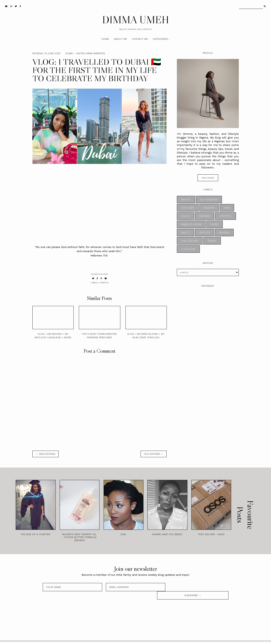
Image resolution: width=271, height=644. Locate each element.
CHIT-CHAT (188, 208)
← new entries (46, 454)
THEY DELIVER (190, 241)
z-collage (188, 249)
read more (208, 178)
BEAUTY (186, 200)
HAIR (227, 208)
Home (105, 39)
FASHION (209, 208)
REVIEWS (224, 233)
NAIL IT (185, 233)
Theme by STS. (149, 638)
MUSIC (215, 224)
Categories (160, 39)
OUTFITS (204, 233)
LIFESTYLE (104, 283)
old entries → (154, 454)
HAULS (185, 216)
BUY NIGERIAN (209, 200)
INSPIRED (204, 216)
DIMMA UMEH (136, 20)
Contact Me (140, 39)
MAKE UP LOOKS (191, 224)
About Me (120, 39)
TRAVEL (212, 241)
